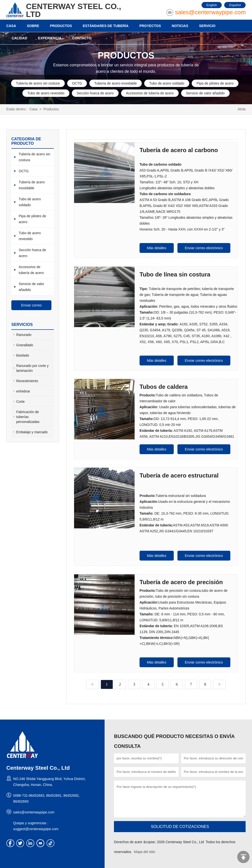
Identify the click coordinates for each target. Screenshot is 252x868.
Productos (51, 109)
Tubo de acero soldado (167, 83)
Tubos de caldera (164, 386)
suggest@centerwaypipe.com (36, 829)
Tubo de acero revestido (46, 93)
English (212, 5)
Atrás (242, 109)
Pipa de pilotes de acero (215, 83)
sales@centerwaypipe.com (210, 12)
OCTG (77, 83)
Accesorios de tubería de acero (150, 93)
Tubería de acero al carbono (179, 150)
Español (235, 5)
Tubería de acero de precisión (181, 582)
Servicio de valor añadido (205, 93)
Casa (34, 109)
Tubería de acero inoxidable (116, 83)
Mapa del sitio (144, 852)
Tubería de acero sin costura (38, 83)
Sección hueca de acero (95, 93)
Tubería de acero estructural (179, 475)
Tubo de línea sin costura (175, 274)
